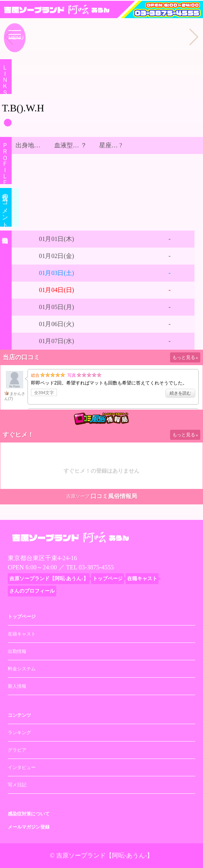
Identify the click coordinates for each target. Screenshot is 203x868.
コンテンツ (19, 715)
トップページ (22, 617)
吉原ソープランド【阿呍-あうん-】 (105, 855)
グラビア (17, 750)
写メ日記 (17, 785)
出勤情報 (17, 651)
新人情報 (17, 686)
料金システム (22, 669)
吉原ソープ (78, 496)
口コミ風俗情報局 (114, 496)
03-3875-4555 (96, 567)
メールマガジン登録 (29, 827)
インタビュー (22, 767)
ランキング (19, 733)
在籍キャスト (22, 634)
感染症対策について (29, 814)
